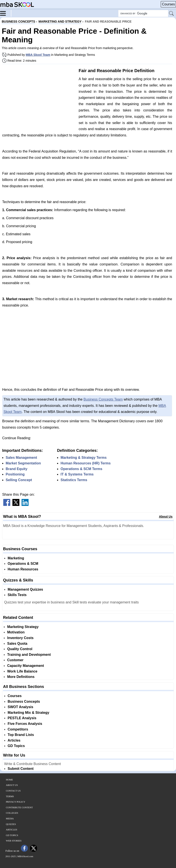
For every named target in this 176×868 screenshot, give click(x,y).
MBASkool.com (25, 856)
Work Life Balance (22, 671)
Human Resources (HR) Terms (86, 463)
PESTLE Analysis (22, 718)
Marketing (16, 558)
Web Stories (14, 841)
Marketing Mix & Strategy (28, 713)
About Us (166, 517)
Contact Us (13, 791)
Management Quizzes (25, 589)
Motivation (16, 632)
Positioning (15, 474)
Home (9, 780)
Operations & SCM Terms (81, 469)
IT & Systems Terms (77, 474)
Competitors (18, 729)
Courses (168, 4)
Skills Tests (17, 595)
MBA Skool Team (38, 55)
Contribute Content (19, 807)
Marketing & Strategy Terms (84, 458)
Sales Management (21, 458)
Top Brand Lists (21, 735)
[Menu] (6, 13)
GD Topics (16, 746)
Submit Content (21, 769)
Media (10, 818)
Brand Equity (17, 469)
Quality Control (20, 649)
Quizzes (11, 824)
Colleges (12, 813)
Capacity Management (26, 666)
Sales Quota (17, 644)
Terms (10, 796)
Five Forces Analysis (25, 724)
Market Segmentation (23, 463)
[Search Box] (143, 13)
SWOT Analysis (20, 707)
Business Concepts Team (103, 399)
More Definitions (21, 677)
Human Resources (23, 569)
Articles (14, 740)
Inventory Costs (20, 638)
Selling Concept (19, 480)
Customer (15, 660)
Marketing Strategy (23, 627)
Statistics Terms (74, 480)
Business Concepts (24, 702)
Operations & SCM (23, 564)
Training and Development (29, 655)
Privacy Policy (16, 802)
